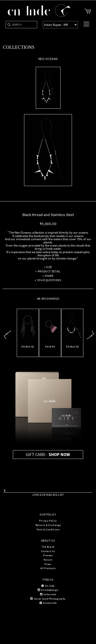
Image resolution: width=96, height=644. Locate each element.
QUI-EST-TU (28, 351)
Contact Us (48, 551)
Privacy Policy (48, 521)
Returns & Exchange (48, 525)
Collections (19, 47)
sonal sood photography (48, 599)
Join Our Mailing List (48, 495)
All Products (48, 568)
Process (48, 555)
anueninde (48, 603)
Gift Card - (48, 454)
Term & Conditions (48, 529)
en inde (48, 586)
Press (48, 564)
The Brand (48, 547)
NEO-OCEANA (73, 351)
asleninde (48, 594)
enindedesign (48, 590)
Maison (48, 560)
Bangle (50, 351)
